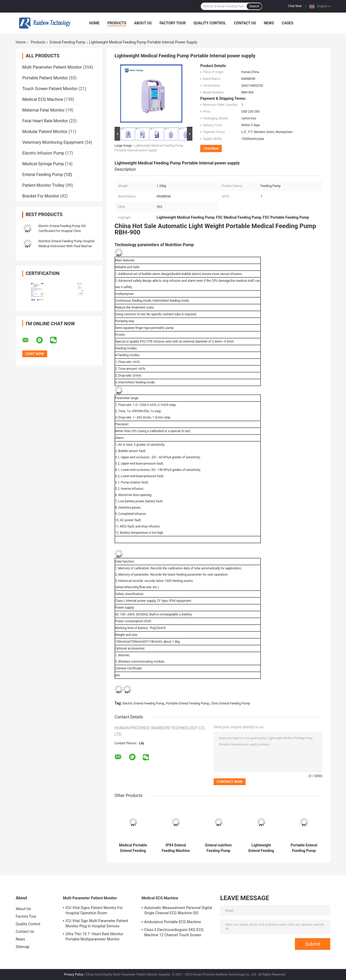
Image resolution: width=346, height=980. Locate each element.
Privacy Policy (74, 975)
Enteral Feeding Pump (67, 42)
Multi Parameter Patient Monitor (52, 67)
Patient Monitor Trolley (43, 185)
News (269, 23)
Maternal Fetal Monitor (44, 110)
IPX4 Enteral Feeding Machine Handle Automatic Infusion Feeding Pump (176, 848)
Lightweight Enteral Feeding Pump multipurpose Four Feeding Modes (261, 848)
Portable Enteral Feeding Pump (188, 703)
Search (254, 6)
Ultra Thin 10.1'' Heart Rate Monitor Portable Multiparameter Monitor (94, 937)
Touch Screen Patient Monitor (50, 89)
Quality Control (210, 23)
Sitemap (23, 947)
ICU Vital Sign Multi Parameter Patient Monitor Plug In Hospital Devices (97, 923)
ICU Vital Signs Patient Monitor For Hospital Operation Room (94, 910)
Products (117, 23)
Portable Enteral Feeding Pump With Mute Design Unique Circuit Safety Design (304, 848)
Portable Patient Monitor (45, 78)
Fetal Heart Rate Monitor (45, 121)
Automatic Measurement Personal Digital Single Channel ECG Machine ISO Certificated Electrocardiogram (178, 911)
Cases (288, 23)
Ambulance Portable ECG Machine (173, 922)
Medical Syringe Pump (43, 164)
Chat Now (295, 6)
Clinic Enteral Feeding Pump (230, 703)
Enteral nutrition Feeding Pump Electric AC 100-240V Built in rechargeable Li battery (218, 848)
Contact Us (245, 23)
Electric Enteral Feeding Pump (143, 703)
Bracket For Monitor (41, 196)
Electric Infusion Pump (43, 153)
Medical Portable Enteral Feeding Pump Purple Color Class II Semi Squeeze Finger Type (133, 848)
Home (94, 23)
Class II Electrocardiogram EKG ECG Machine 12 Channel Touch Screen (174, 932)
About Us (143, 23)
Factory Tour (173, 23)
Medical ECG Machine (43, 99)
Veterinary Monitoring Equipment (53, 142)
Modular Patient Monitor (45, 132)
